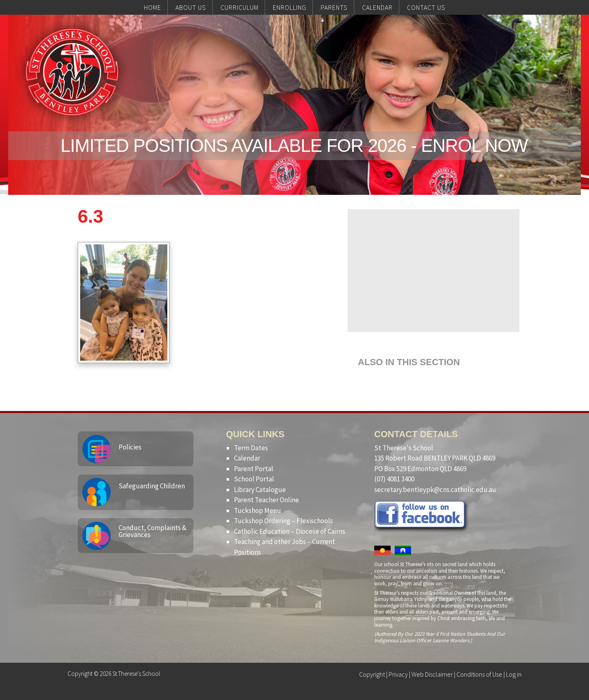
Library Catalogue (260, 490)
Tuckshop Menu (257, 510)
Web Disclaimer (432, 674)
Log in (514, 674)
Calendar (247, 458)
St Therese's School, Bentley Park (72, 72)
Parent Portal (254, 469)
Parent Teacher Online (266, 500)
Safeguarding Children (152, 486)
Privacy (398, 674)
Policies (130, 447)
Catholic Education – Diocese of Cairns (290, 531)
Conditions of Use (479, 674)
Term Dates (251, 448)
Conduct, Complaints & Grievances (153, 531)
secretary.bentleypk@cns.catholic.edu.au (435, 490)
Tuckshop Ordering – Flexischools (283, 521)
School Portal (254, 479)
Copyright (372, 674)
